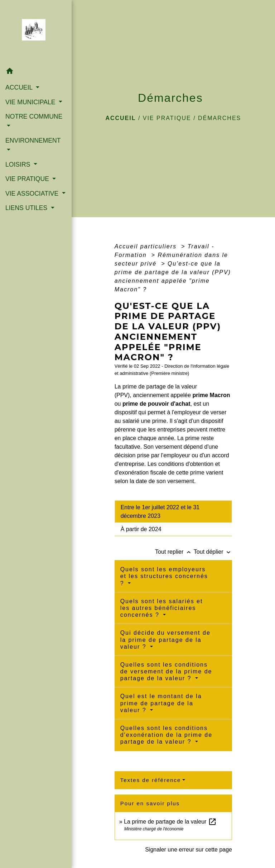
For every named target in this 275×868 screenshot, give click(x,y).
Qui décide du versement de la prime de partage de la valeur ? (165, 640)
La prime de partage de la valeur (170, 822)
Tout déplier (213, 552)
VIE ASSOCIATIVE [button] (33, 194)
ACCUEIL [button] (20, 87)
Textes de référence (151, 780)
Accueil (120, 118)
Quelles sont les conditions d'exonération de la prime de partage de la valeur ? (166, 735)
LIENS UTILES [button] (27, 208)
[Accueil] (36, 32)
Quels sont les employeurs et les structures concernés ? (164, 576)
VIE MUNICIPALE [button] (31, 102)
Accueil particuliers (147, 246)
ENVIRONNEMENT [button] (33, 140)
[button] (36, 72)
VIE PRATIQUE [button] (28, 179)
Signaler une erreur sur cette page (189, 850)
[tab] (173, 511)
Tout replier (174, 552)
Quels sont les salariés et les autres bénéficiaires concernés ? (162, 608)
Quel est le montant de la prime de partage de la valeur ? (161, 703)
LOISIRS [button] (19, 164)
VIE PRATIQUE (167, 118)
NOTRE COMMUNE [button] (34, 116)
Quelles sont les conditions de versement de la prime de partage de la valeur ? (166, 671)
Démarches (219, 118)
